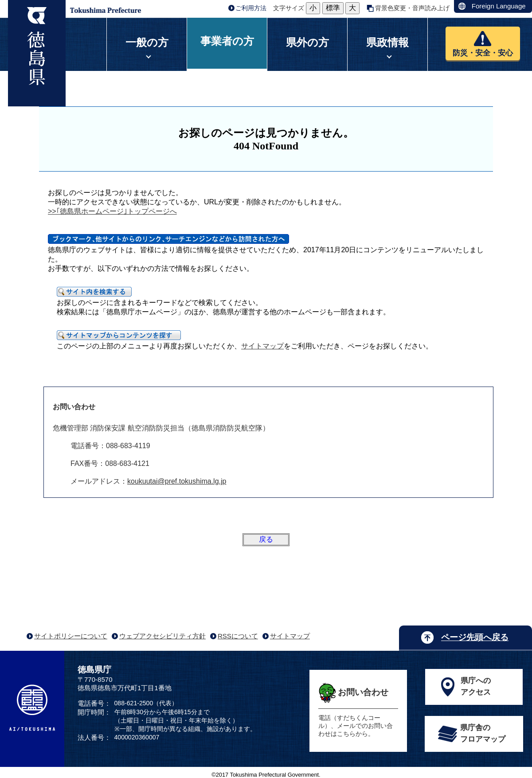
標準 (333, 8)
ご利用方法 (251, 8)
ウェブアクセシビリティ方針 (162, 636)
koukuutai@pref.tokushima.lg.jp (177, 481)
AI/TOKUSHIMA (32, 708)
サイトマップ (262, 346)
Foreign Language (499, 6)
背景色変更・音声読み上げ (412, 8)
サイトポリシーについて (71, 636)
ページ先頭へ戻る (475, 637)
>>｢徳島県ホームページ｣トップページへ (112, 211)
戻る (266, 539)
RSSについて (238, 636)
